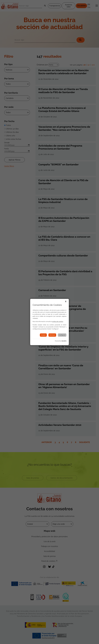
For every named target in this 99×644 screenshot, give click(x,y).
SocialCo (64, 341)
